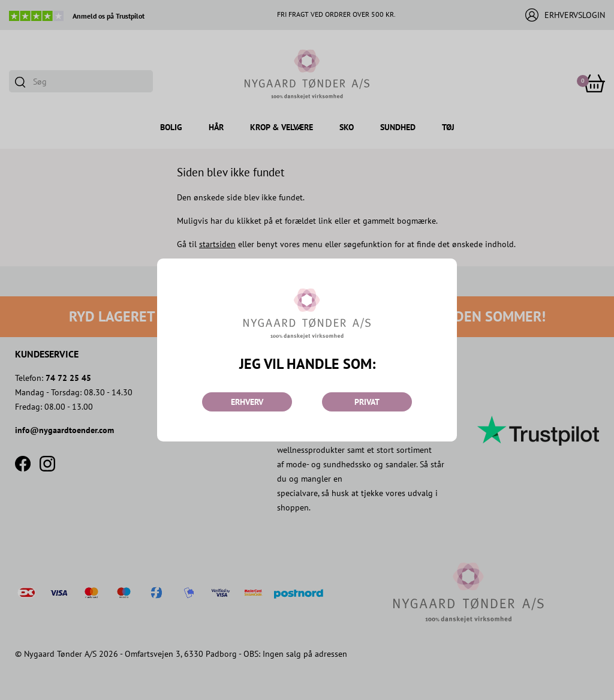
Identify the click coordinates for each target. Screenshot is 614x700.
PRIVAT (367, 402)
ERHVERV (247, 402)
